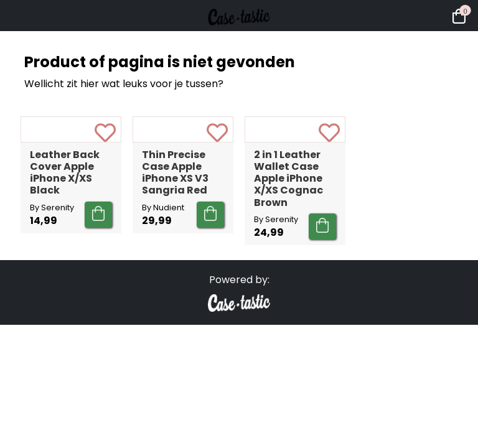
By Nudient (163, 282)
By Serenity (52, 282)
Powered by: (239, 354)
